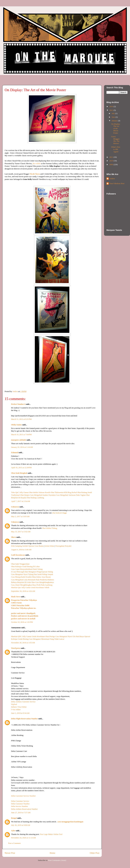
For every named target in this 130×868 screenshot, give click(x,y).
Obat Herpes (25, 495)
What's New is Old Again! (116, 149)
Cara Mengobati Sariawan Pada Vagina (71, 495)
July (113, 113)
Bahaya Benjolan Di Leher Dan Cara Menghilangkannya (32, 582)
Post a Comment (14, 843)
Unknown (15, 507)
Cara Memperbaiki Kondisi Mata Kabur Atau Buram (31, 577)
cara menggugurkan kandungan (70, 822)
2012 (111, 110)
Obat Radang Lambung (35, 498)
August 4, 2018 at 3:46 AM (21, 550)
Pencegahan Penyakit (63, 546)
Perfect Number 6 (18, 404)
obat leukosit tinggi (59, 513)
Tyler (13, 831)
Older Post (95, 853)
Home (52, 853)
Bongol (14, 818)
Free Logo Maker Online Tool (51, 834)
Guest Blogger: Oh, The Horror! (115, 140)
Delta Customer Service (20, 801)
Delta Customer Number (20, 804)
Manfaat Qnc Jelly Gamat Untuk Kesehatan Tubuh (30, 587)
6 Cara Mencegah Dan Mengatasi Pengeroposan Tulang (32, 572)
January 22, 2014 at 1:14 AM (22, 447)
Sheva (14, 537)
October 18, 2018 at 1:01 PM (22, 622)
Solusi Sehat (49, 546)
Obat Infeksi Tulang (50, 528)
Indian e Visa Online (19, 707)
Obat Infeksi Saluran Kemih (39, 492)
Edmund (15, 452)
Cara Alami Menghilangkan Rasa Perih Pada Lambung (32, 585)
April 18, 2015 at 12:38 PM (21, 468)
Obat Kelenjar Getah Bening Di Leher (25, 566)
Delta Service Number (19, 806)
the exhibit (37, 163)
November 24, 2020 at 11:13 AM (23, 838)
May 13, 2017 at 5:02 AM (21, 532)
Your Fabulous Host (117, 183)
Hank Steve (16, 597)
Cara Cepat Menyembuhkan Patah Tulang (27, 569)
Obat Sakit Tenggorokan (20, 564)
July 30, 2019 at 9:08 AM (21, 825)
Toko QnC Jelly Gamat (20, 492)
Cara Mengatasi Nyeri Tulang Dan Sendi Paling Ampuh (32, 574)
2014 (111, 106)
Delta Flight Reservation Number (24, 719)
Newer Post (10, 853)
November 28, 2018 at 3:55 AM (23, 643)
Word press (16, 648)
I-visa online (16, 709)
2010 (111, 161)
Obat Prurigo (50, 636)
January (115, 121)
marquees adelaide (19, 440)
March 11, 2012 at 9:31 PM (21, 419)
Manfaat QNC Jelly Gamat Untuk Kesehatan (28, 636)
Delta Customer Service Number (23, 796)
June (114, 117)
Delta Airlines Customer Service (23, 702)
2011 (111, 157)
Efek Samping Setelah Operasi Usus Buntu (27, 546)
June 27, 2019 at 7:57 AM (21, 813)
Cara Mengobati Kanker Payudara (43, 495)
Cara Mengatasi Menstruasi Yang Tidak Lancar (47, 639)
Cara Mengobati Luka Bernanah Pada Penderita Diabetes (33, 580)
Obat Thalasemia (57, 492)
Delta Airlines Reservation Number (24, 809)
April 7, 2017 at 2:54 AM (21, 501)
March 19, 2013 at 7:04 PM (21, 435)
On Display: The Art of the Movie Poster (116, 128)
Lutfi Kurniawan (18, 555)
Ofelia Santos (16, 425)
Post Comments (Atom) (57, 860)
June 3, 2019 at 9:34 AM (20, 713)
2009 (111, 164)
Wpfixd (14, 704)
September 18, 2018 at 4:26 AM (23, 591)
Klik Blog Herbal (70, 492)
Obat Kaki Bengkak (19, 473)
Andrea (112, 179)
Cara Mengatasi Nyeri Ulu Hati (67, 636)
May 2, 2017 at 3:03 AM (20, 516)
